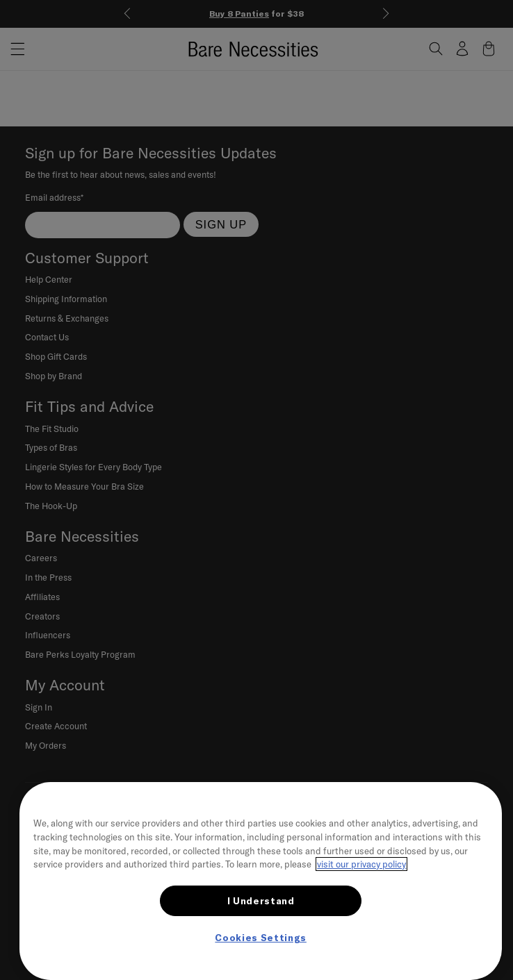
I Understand (261, 901)
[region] (261, 881)
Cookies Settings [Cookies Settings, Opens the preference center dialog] (261, 938)
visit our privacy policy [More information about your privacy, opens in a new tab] (361, 864)
